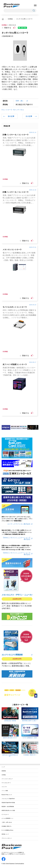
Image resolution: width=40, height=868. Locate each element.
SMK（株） (21, 101)
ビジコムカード (5, 814)
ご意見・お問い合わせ (7, 822)
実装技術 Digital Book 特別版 (8, 803)
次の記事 (29, 116)
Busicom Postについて (7, 795)
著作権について (5, 834)
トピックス (4, 787)
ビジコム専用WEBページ (7, 818)
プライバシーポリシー (7, 838)
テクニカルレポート (6, 783)
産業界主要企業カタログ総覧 (8, 810)
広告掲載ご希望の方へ (7, 826)
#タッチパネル (19, 110)
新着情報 (4, 771)
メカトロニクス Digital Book (8, 799)
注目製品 (10, 19)
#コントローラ (7, 110)
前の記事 (11, 116)
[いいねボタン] (14, 28)
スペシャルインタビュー (7, 779)
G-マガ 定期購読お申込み (7, 830)
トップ (3, 767)
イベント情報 (5, 791)
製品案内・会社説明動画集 (8, 807)
